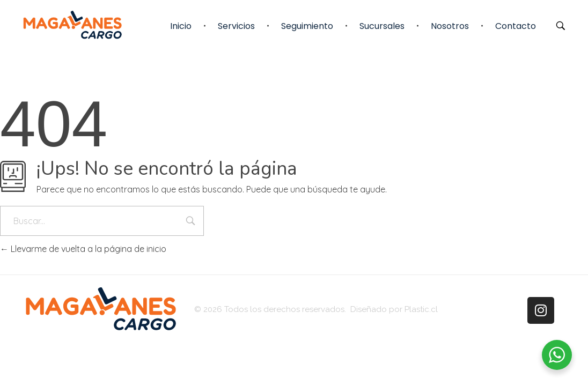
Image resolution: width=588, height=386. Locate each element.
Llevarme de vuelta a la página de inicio (83, 249)
